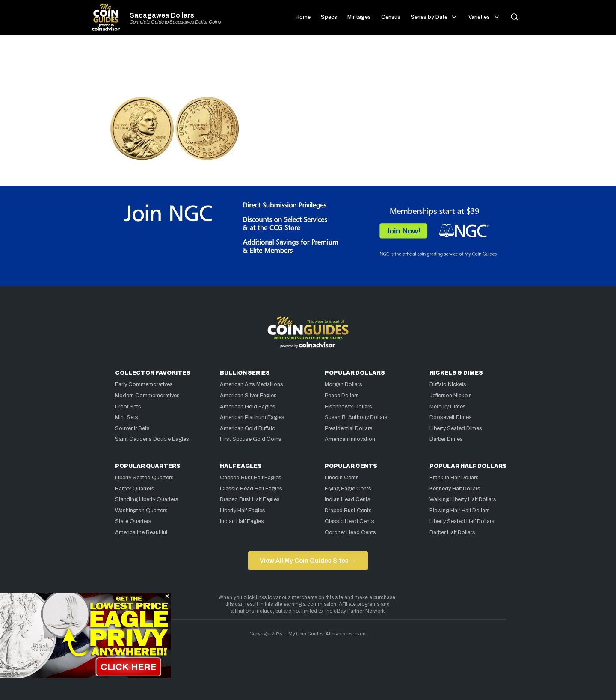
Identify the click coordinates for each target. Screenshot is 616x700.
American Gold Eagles (248, 407)
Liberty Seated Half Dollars (462, 521)
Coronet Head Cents (350, 532)
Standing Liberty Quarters (147, 499)
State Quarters (133, 521)
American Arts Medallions (252, 384)
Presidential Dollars (349, 428)
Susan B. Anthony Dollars (356, 417)
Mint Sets (127, 417)
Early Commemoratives (144, 384)
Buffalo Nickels (448, 384)
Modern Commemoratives (147, 396)
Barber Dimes (446, 439)
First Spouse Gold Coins (251, 439)
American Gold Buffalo (248, 428)
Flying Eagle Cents (348, 489)
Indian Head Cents (348, 499)
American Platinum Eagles (252, 417)
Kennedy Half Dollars (455, 489)
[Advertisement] (308, 69)
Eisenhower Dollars (348, 407)
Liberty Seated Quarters (144, 478)
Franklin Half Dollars (454, 478)
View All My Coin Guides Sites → (308, 561)
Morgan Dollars (344, 384)
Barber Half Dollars (452, 532)
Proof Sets (128, 407)
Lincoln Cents (342, 478)
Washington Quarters (141, 511)
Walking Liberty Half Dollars (463, 499)
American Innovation (350, 439)
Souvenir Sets (132, 428)
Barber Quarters (135, 489)
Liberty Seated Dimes (456, 428)
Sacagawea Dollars (162, 15)
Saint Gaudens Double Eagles (152, 439)
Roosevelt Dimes (451, 417)
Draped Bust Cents (348, 511)
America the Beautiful (141, 532)
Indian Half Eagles (242, 521)
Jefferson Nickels (451, 396)
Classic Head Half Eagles (251, 489)
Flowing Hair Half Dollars (460, 511)
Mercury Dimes (448, 407)
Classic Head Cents (349, 521)
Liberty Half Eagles (243, 511)
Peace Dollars (342, 396)
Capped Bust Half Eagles (251, 478)
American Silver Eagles (248, 396)
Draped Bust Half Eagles (250, 499)
